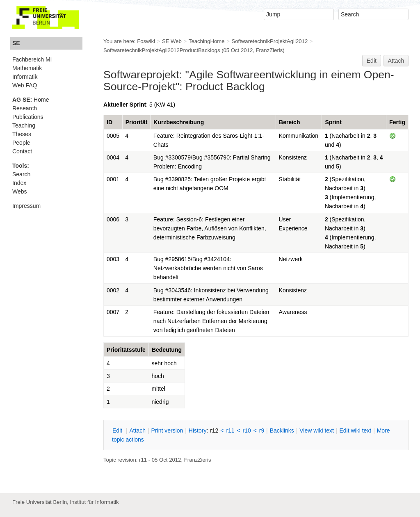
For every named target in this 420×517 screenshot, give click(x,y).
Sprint (333, 122)
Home (31, 100)
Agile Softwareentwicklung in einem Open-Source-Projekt (249, 81)
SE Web (172, 41)
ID (110, 122)
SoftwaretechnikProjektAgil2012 (269, 41)
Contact (22, 151)
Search (21, 174)
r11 (230, 430)
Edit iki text (355, 430)
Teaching (24, 125)
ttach (137, 430)
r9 (262, 430)
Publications (28, 117)
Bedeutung (167, 350)
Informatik (25, 77)
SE (16, 43)
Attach (396, 61)
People (21, 143)
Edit (372, 61)
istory (198, 430)
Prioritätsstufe (126, 350)
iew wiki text (317, 430)
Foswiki (146, 41)
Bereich (289, 122)
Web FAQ (25, 85)
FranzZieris (269, 50)
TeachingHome (207, 41)
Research (25, 108)
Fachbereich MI (32, 59)
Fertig (397, 122)
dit (118, 430)
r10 (247, 430)
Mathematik (27, 68)
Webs (20, 191)
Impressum (26, 206)
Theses (22, 134)
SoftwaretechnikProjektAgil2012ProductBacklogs (162, 50)
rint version (167, 430)
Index (19, 183)
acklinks (282, 430)
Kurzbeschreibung (179, 122)
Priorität (137, 122)
